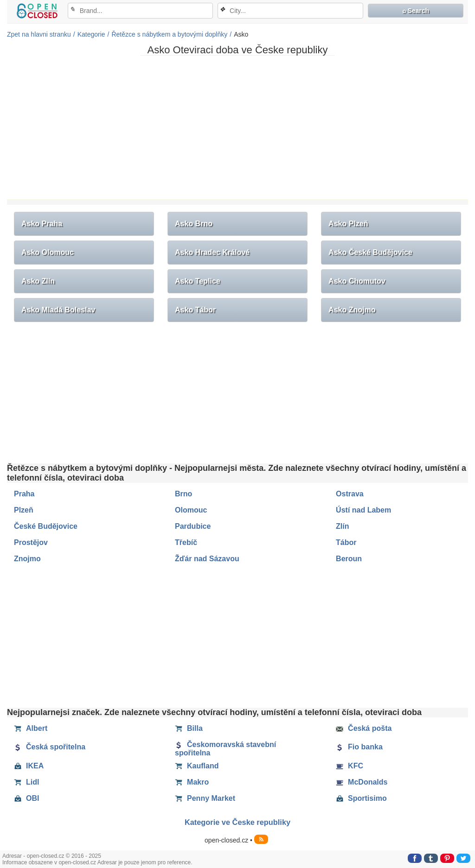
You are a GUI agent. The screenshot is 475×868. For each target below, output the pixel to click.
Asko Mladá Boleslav (58, 310)
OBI (26, 798)
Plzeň (24, 510)
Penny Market (205, 798)
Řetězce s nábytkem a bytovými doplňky (169, 34)
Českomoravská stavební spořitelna (225, 749)
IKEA (29, 766)
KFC (350, 766)
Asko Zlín (38, 281)
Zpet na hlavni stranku (39, 34)
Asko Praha (42, 224)
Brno (183, 494)
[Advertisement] (237, 127)
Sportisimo (361, 798)
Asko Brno (194, 224)
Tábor (346, 542)
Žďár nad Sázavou (207, 559)
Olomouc (191, 510)
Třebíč (186, 542)
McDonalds (362, 782)
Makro (192, 782)
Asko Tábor (195, 310)
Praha (24, 494)
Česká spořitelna (50, 747)
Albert (31, 729)
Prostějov (31, 542)
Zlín (342, 526)
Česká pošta (364, 729)
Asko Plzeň (348, 224)
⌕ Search (416, 11)
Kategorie (91, 34)
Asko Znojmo (352, 310)
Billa (189, 729)
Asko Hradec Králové (212, 252)
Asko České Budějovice (370, 252)
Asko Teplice (198, 281)
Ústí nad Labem (363, 510)
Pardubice (193, 526)
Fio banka (359, 747)
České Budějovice (46, 526)
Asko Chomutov (357, 281)
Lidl (26, 782)
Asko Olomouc (48, 252)
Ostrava (350, 494)
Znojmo (27, 559)
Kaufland (197, 766)
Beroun (349, 559)
